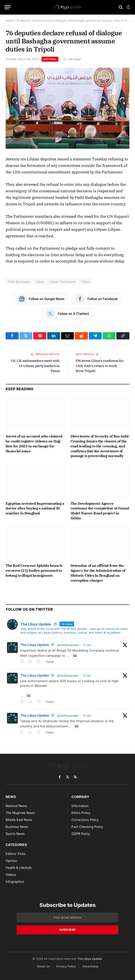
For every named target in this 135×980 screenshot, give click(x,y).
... (68, 656)
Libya (40, 282)
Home (9, 21)
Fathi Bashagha (19, 282)
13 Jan (87, 645)
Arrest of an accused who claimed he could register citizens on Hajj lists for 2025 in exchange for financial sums (34, 443)
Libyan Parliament (62, 282)
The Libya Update (35, 645)
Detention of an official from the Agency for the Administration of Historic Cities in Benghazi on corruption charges (98, 573)
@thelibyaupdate (68, 645)
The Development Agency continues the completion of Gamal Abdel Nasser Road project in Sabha (100, 511)
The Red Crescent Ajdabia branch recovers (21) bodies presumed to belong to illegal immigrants (34, 570)
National (50, 59)
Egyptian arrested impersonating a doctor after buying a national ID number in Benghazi (35, 508)
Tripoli (85, 282)
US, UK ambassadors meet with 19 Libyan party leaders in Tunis (35, 366)
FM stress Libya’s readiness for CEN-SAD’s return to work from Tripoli (100, 366)
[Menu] (7, 7)
